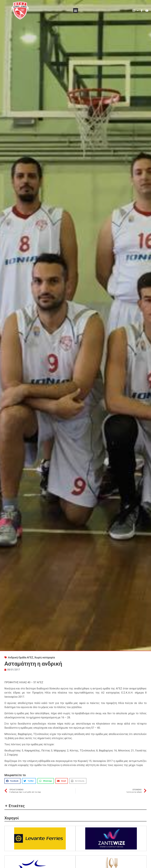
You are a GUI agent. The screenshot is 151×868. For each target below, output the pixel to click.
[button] (76, 11)
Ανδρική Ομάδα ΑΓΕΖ (21, 657)
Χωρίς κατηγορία (45, 657)
